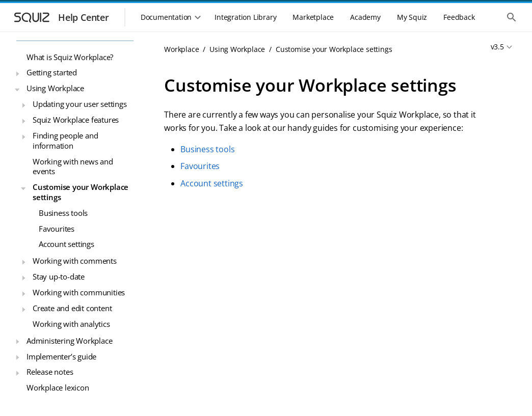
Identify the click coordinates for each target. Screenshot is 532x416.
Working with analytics (71, 324)
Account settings (66, 244)
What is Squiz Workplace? (70, 57)
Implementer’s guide (61, 356)
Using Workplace (55, 88)
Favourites (57, 229)
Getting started (52, 72)
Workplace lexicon (58, 387)
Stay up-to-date (59, 276)
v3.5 (497, 47)
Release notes (50, 372)
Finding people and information (65, 141)
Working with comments (75, 261)
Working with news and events (73, 167)
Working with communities (79, 292)
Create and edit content (72, 308)
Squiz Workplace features (76, 120)
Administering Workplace (69, 341)
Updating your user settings (80, 104)
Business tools (63, 213)
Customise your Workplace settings (81, 192)
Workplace (181, 49)
